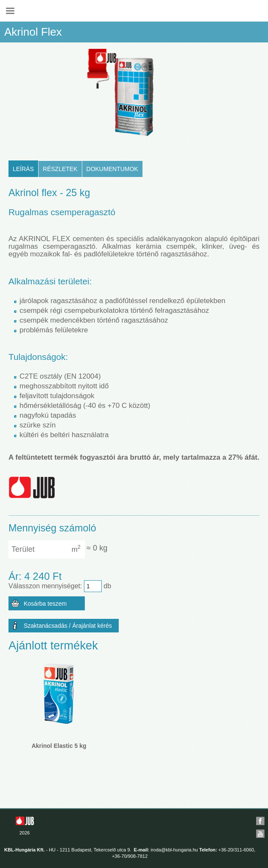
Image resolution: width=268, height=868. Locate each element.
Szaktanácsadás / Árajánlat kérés (68, 626)
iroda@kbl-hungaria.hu (174, 850)
